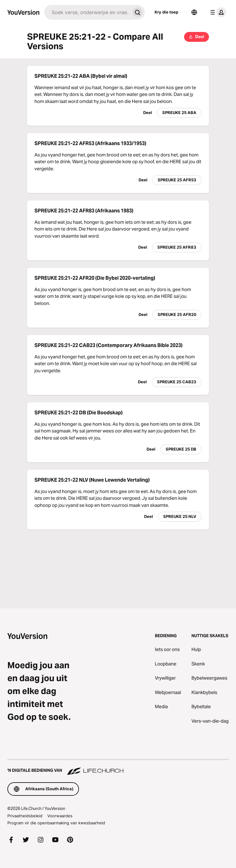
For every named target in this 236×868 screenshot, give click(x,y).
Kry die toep (166, 12)
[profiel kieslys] (217, 12)
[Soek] (87, 12)
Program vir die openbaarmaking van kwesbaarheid (56, 823)
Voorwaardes (60, 816)
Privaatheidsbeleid (25, 816)
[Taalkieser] (194, 12)
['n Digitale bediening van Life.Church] (118, 767)
